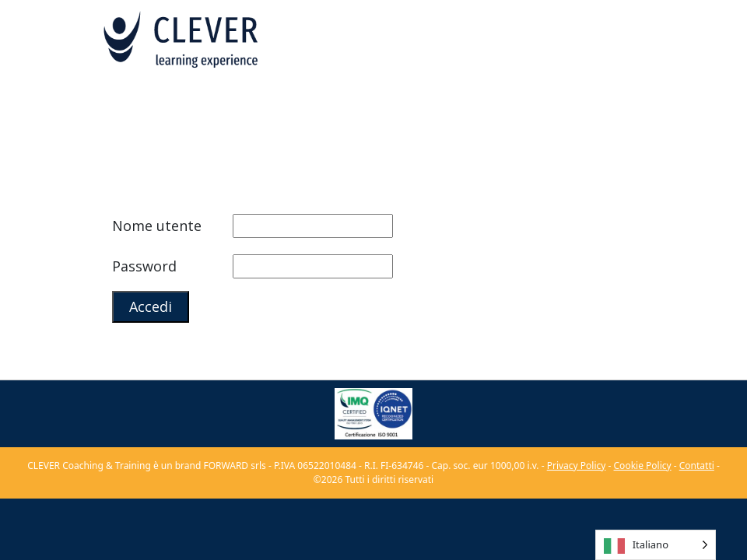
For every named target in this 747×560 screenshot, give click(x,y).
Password (144, 266)
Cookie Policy (643, 465)
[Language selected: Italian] (656, 545)
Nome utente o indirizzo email (170, 229)
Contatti (697, 465)
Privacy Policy (577, 465)
